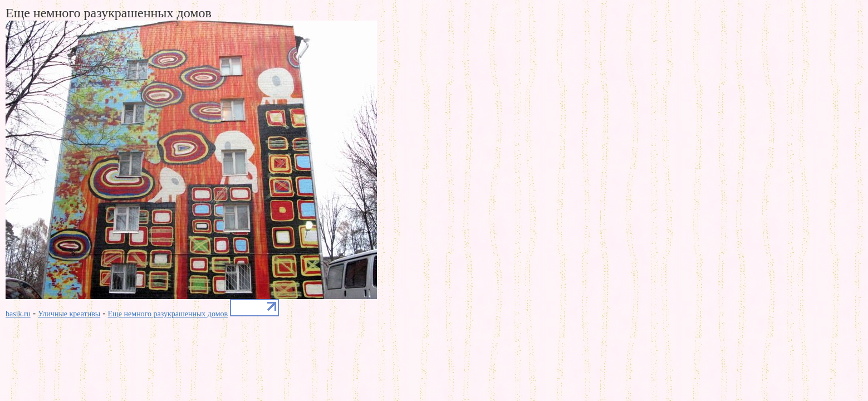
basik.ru (18, 314)
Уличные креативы (69, 314)
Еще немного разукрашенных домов (168, 314)
